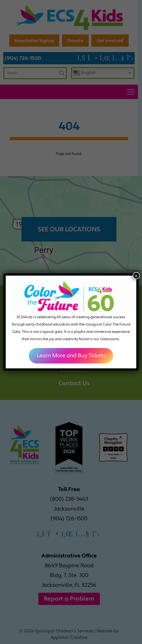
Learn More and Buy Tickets (71, 356)
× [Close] (136, 276)
